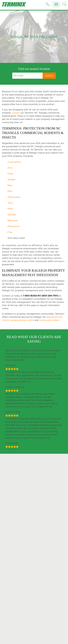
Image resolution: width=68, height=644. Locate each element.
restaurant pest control (22, 325)
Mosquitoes (13, 226)
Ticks (10, 203)
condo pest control (49, 325)
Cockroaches (14, 162)
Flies (10, 232)
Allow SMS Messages (56, 559)
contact (16, 113)
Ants (10, 168)
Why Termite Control (46, 635)
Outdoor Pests (9, 635)
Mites (10, 209)
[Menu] (56, 4)
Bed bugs (13, 221)
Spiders (11, 180)
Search (49, 76)
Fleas (10, 174)
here (63, 562)
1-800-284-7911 (47, 589)
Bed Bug (6, 640)
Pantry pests (14, 197)
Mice (10, 191)
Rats (10, 185)
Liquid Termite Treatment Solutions (48, 639)
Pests (5, 632)
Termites (12, 215)
